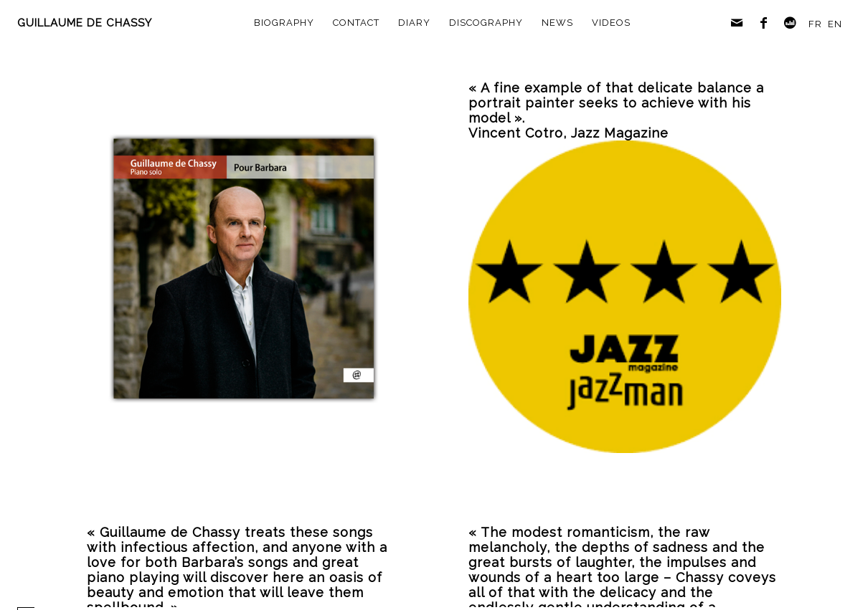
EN (835, 24)
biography (284, 23)
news (557, 23)
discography (486, 23)
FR (815, 24)
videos (611, 23)
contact (356, 23)
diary (414, 23)
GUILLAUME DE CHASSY (85, 23)
